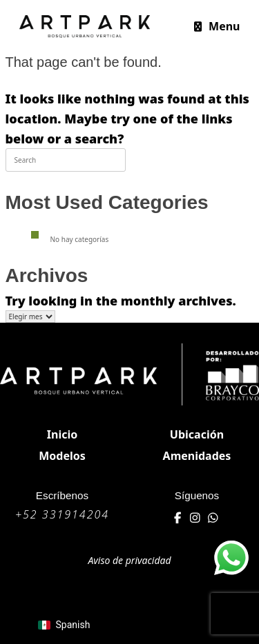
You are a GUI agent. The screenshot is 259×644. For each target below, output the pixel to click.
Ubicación (197, 434)
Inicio (62, 434)
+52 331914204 (62, 514)
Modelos (62, 456)
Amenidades (197, 456)
